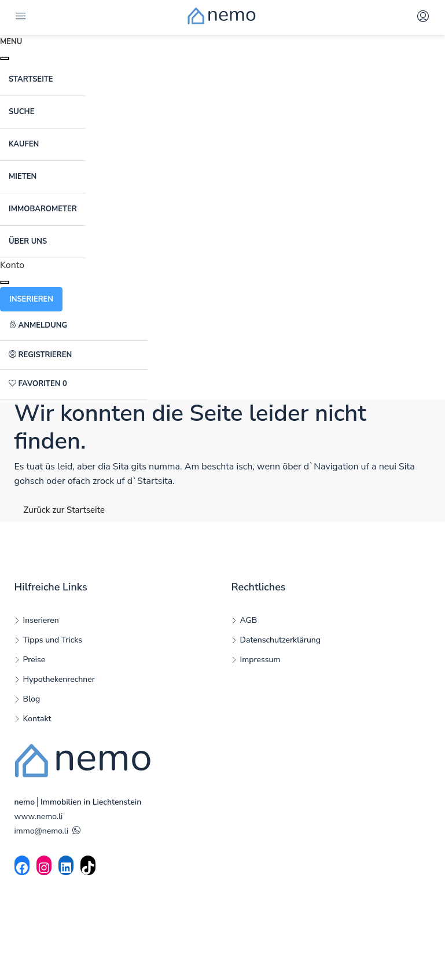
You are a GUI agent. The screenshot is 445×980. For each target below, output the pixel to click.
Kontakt (37, 719)
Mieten (23, 177)
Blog (32, 699)
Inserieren (41, 620)
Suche (21, 112)
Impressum (260, 660)
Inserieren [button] (31, 299)
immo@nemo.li (42, 831)
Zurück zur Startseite (64, 510)
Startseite (31, 79)
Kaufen (24, 144)
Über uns (28, 241)
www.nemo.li (39, 816)
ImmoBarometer (43, 209)
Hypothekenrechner (59, 679)
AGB (249, 620)
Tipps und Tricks (53, 640)
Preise (34, 660)
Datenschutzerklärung (281, 640)
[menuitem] (74, 326)
